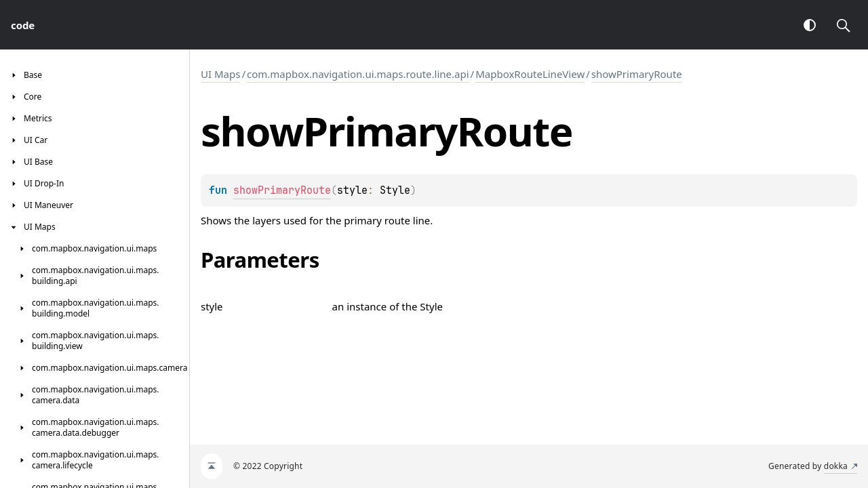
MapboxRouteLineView (530, 74)
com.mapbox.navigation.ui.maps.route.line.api (358, 74)
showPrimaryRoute (637, 74)
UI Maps (220, 74)
